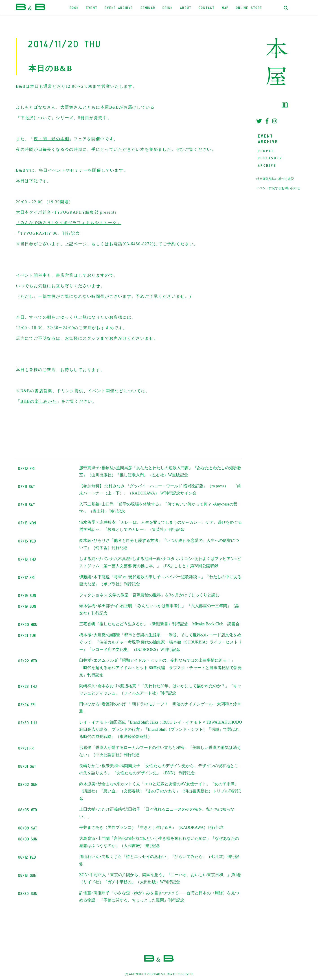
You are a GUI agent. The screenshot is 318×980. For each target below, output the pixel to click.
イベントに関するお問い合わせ (278, 188)
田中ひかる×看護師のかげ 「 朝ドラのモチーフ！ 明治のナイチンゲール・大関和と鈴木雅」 (160, 708)
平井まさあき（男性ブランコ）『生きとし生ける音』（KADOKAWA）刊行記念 (152, 827)
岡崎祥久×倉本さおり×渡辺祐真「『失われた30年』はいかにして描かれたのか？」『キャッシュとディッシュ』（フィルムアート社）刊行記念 (160, 689)
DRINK (168, 7)
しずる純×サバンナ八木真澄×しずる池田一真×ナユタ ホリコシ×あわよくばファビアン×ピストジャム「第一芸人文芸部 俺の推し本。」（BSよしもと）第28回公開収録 (160, 562)
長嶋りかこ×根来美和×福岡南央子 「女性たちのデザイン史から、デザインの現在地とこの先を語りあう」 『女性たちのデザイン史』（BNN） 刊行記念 (159, 769)
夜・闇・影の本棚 (51, 139)
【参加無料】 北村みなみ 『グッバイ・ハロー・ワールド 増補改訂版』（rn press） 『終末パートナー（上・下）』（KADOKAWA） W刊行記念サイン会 (160, 490)
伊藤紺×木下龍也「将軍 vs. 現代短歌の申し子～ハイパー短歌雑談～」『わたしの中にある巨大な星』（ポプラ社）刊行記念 (160, 580)
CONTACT (207, 7)
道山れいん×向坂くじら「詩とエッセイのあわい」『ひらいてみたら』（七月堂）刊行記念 (159, 860)
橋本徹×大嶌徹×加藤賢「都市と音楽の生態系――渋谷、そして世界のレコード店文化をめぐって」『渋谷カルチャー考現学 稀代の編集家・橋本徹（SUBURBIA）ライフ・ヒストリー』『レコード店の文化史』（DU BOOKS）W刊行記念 (161, 642)
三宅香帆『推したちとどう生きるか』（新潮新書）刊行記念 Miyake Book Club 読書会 (159, 624)
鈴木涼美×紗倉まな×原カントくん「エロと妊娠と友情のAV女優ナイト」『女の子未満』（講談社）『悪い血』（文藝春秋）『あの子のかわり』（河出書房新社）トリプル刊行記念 (160, 791)
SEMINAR (148, 7)
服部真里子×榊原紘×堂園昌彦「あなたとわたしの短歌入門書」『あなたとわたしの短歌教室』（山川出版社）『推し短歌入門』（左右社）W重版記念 (160, 471)
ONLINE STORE (249, 7)
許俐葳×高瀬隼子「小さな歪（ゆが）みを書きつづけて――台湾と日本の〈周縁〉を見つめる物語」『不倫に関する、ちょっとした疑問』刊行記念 (159, 897)
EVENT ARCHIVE (119, 7)
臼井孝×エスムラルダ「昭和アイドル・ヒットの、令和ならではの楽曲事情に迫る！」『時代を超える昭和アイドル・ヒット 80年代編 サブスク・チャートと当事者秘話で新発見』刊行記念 (161, 668)
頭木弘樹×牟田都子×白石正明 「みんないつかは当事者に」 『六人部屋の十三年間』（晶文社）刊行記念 (159, 609)
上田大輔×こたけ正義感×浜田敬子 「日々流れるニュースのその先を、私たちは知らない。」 (157, 813)
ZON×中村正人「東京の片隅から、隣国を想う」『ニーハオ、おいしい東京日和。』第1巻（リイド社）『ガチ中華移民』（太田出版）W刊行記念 (160, 878)
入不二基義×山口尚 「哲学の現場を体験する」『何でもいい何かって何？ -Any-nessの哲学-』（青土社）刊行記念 (158, 508)
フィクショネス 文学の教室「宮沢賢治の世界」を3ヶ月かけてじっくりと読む (149, 595)
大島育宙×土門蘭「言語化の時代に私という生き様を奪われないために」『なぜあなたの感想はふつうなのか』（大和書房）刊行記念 (159, 842)
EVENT (92, 7)
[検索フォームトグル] (286, 8)
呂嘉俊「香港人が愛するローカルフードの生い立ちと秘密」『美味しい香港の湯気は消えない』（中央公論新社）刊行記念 (160, 751)
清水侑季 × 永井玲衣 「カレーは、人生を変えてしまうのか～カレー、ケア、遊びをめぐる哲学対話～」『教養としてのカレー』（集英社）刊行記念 (161, 526)
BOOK (74, 7)
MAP (226, 7)
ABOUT (186, 7)
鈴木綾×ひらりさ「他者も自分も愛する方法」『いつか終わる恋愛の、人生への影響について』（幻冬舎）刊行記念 (159, 544)
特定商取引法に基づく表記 (275, 179)
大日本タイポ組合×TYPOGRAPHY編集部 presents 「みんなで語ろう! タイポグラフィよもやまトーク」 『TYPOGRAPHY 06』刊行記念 (69, 223)
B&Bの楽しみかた (39, 401)
